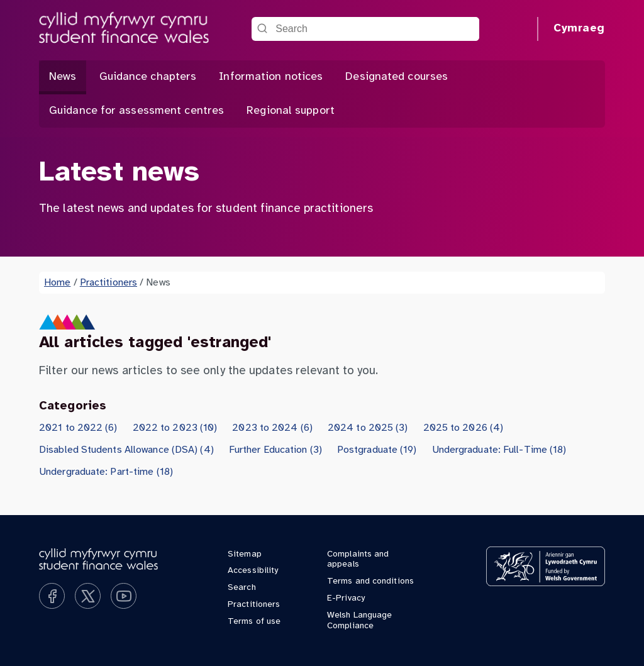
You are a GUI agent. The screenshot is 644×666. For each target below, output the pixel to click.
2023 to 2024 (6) (272, 428)
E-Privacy (346, 598)
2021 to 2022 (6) (78, 428)
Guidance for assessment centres (136, 111)
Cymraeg (579, 29)
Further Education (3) (275, 450)
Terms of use (254, 622)
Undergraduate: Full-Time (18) (499, 450)
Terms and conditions (370, 581)
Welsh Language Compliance (359, 621)
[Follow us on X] (88, 596)
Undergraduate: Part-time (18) (106, 472)
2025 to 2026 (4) (464, 428)
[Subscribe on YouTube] (124, 596)
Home (57, 283)
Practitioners (108, 283)
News (63, 77)
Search (242, 588)
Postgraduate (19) (377, 450)
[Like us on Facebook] (52, 596)
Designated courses (397, 77)
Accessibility (253, 571)
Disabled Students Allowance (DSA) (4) (126, 450)
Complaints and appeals (358, 560)
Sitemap (245, 554)
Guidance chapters (148, 77)
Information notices (271, 77)
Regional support (291, 111)
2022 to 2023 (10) (175, 428)
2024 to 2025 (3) (368, 428)
